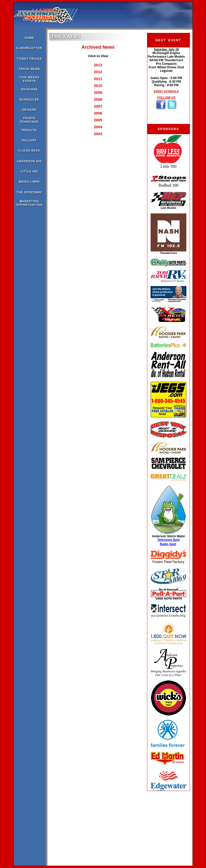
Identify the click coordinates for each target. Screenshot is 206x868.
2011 (98, 79)
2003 (98, 134)
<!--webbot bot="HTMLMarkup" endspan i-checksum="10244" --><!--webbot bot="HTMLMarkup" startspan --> (168, 462)
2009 (98, 93)
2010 (98, 86)
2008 (98, 99)
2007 (98, 106)
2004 (98, 127)
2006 (98, 113)
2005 (98, 120)
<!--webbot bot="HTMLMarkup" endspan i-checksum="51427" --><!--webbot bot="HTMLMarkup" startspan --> (166, 86)
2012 (98, 72)
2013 (98, 65)
